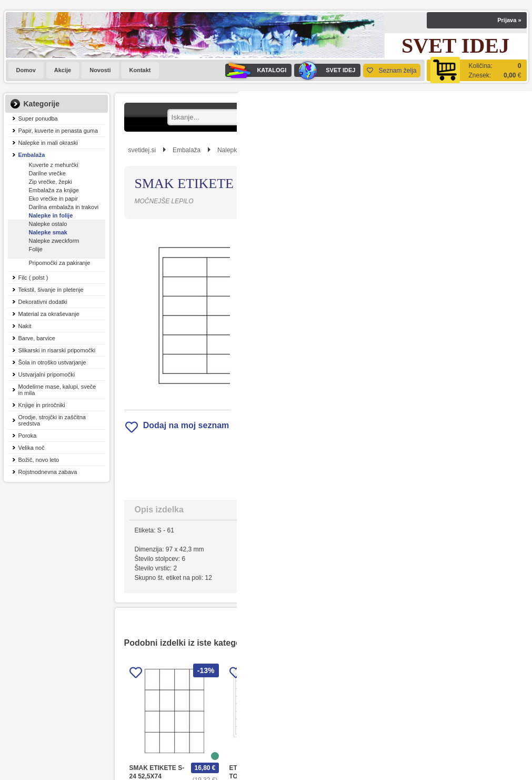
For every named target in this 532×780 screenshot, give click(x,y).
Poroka (28, 436)
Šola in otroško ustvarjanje (52, 362)
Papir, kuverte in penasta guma (58, 131)
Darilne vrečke (47, 173)
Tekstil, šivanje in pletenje (51, 290)
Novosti (100, 70)
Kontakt (140, 70)
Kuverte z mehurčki (54, 165)
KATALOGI (256, 70)
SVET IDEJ (325, 70)
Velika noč (32, 448)
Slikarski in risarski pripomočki (57, 350)
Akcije (63, 70)
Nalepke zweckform (54, 241)
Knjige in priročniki (42, 405)
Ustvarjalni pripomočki (47, 374)
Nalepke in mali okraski (48, 143)
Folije (36, 249)
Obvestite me (358, 403)
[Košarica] (477, 70)
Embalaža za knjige (54, 190)
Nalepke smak (48, 232)
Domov (26, 70)
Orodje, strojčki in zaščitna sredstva (52, 420)
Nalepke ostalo (48, 224)
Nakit (25, 326)
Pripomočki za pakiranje (60, 263)
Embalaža (32, 155)
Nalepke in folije (51, 215)
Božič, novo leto (39, 460)
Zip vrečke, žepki (51, 182)
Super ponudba (38, 119)
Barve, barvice (37, 338)
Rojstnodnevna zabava (48, 472)
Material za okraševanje (49, 314)
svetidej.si (142, 150)
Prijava (509, 20)
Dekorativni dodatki (43, 302)
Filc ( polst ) (33, 278)
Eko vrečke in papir (54, 199)
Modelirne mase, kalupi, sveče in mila (57, 390)
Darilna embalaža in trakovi (64, 207)
